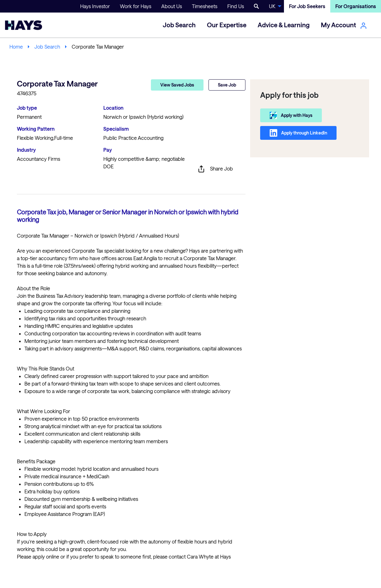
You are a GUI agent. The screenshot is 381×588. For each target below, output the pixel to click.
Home (16, 47)
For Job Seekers (307, 6)
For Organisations (356, 6)
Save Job (227, 85)
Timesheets (205, 6)
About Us (172, 6)
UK (272, 6)
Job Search (47, 47)
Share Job (215, 169)
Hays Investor (95, 6)
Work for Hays (136, 6)
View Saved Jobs (177, 85)
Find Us (236, 6)
